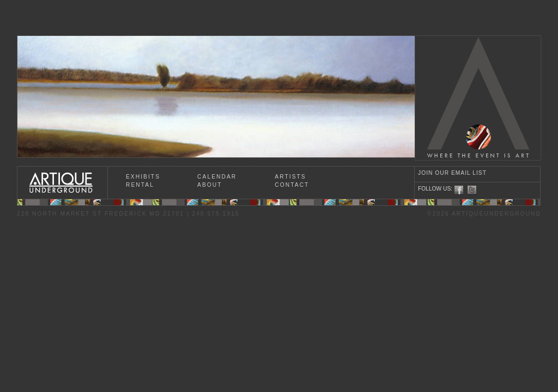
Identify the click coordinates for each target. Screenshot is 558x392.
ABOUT (210, 185)
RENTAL (140, 185)
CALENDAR (217, 177)
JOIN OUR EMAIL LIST (452, 173)
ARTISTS (290, 177)
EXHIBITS (143, 177)
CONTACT (292, 185)
